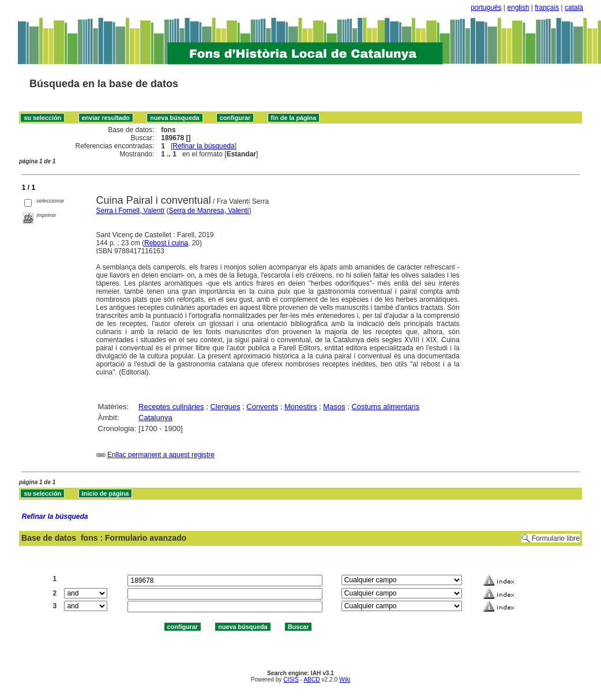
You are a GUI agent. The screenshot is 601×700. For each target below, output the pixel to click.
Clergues (225, 407)
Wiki (345, 680)
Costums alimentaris (385, 407)
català (574, 8)
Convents (262, 407)
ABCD (311, 680)
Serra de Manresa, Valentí (209, 211)
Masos (334, 407)
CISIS (291, 680)
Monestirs (300, 407)
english (518, 8)
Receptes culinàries (171, 407)
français (547, 8)
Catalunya (155, 418)
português (486, 8)
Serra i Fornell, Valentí (131, 211)
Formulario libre (556, 538)
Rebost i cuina (166, 243)
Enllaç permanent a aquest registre (161, 455)
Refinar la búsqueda (203, 146)
